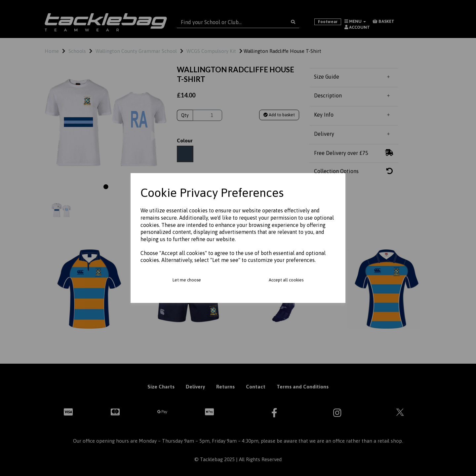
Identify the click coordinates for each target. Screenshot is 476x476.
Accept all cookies (286, 280)
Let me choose (187, 280)
